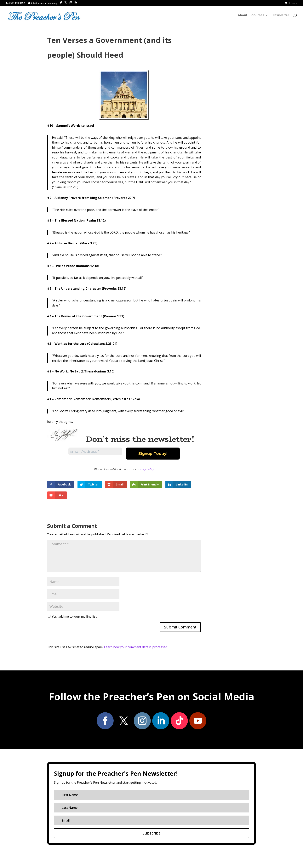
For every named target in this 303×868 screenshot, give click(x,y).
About (243, 16)
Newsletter (281, 16)
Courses (258, 16)
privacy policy (146, 469)
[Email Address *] (95, 451)
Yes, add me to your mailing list (72, 616)
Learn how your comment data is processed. (136, 647)
